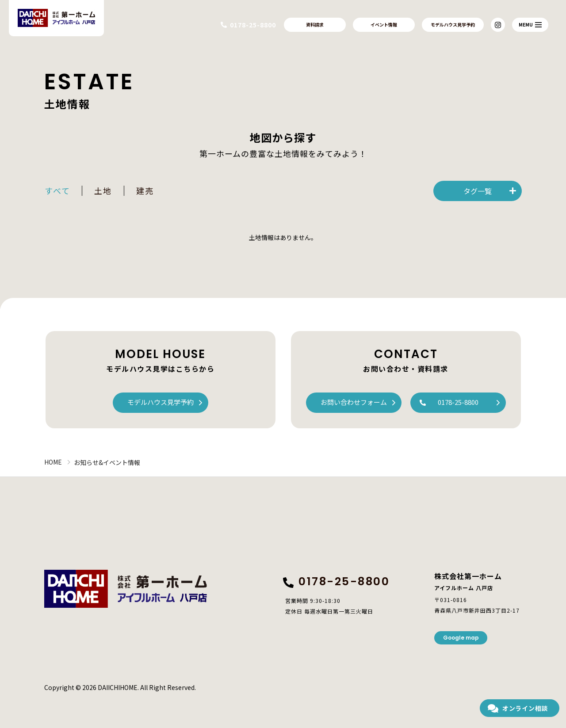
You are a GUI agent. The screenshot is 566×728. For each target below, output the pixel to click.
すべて (57, 191)
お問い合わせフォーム (354, 402)
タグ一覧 (478, 191)
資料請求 (315, 25)
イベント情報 (384, 25)
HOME (53, 462)
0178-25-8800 (458, 402)
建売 (145, 191)
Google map (461, 638)
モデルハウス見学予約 (453, 25)
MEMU (530, 25)
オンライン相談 (525, 708)
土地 (103, 191)
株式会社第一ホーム (126, 589)
